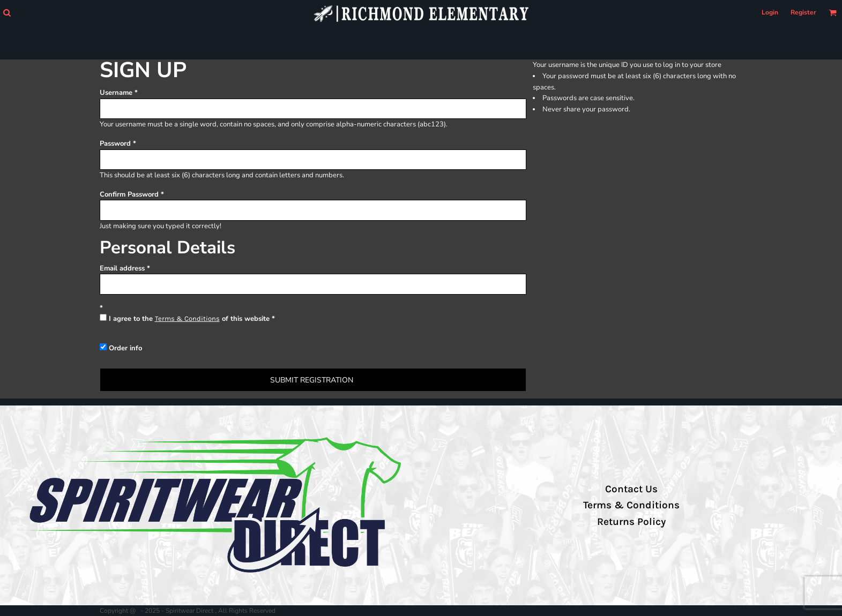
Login (770, 12)
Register (803, 12)
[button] (7, 13)
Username (116, 93)
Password (115, 144)
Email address (122, 268)
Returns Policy (631, 522)
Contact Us (631, 489)
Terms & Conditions (187, 318)
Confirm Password (129, 194)
